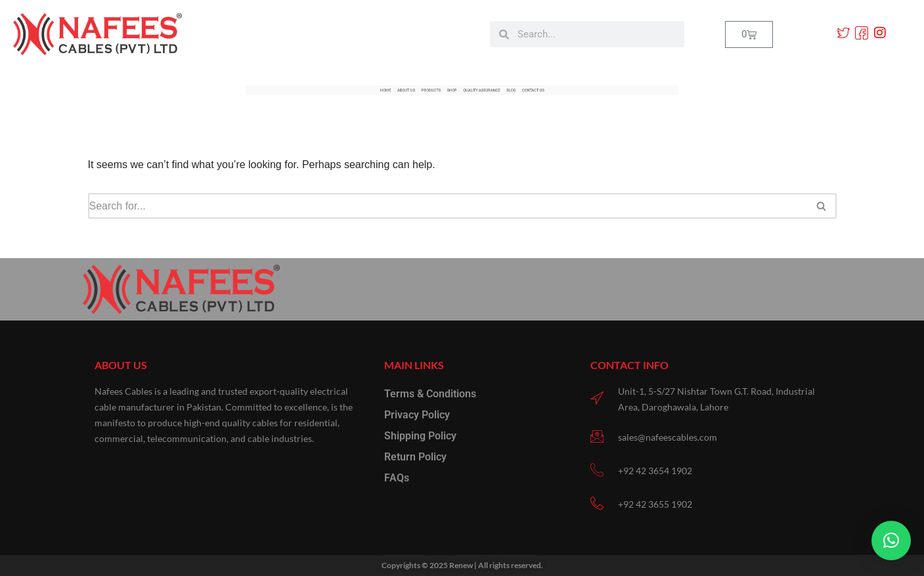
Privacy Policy (417, 415)
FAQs (397, 478)
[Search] (448, 206)
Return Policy (415, 457)
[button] (891, 541)
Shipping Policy (420, 436)
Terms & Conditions (430, 394)
